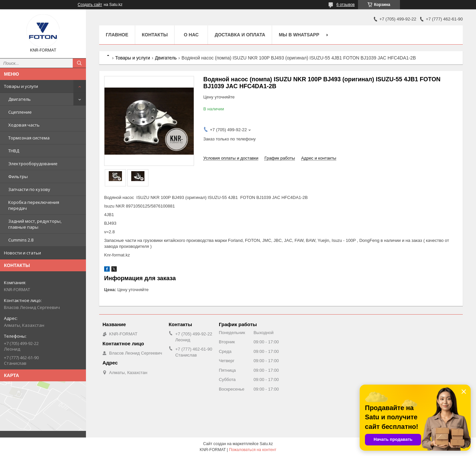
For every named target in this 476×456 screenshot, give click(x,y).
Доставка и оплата (240, 35)
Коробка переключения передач (34, 205)
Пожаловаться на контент (253, 450)
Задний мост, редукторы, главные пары (35, 224)
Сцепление (20, 112)
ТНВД (14, 151)
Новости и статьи (22, 253)
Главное (117, 35)
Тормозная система (29, 138)
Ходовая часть (24, 125)
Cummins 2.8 (21, 240)
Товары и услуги (21, 86)
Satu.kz (266, 444)
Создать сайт (90, 5)
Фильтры (18, 176)
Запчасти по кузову (29, 189)
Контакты (155, 35)
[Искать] (79, 63)
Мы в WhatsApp (299, 35)
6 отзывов (346, 5)
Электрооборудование (33, 164)
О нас (191, 35)
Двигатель (20, 99)
